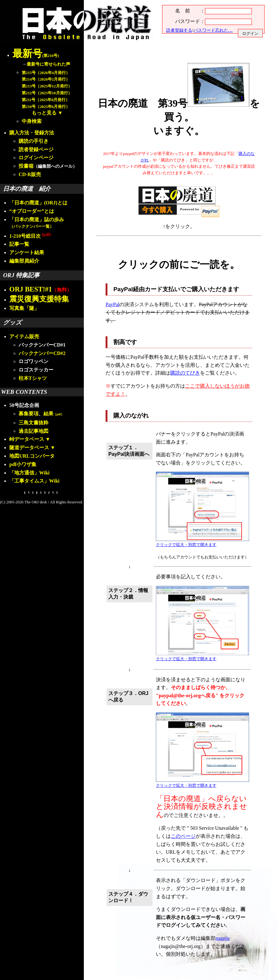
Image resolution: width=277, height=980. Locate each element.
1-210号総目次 (30, 236)
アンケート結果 (27, 252)
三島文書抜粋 (34, 423)
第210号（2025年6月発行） (46, 107)
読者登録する (179, 30)
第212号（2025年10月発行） (47, 93)
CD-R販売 (30, 174)
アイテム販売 (24, 336)
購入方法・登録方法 (32, 133)
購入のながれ (131, 415)
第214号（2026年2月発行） (46, 79)
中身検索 (32, 121)
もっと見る (44, 113)
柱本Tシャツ (33, 378)
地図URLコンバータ (32, 456)
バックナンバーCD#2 (42, 353)
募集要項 (29, 414)
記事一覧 (19, 244)
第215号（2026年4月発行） (46, 73)
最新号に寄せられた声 (48, 64)
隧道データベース (29, 448)
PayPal (112, 304)
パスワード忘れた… (213, 30)
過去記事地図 (34, 431)
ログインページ (36, 158)
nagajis (223, 938)
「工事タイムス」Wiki (34, 481)
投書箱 (26, 166)
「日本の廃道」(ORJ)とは (38, 203)
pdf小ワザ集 (23, 464)
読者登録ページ (36, 149)
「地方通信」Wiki (30, 473)
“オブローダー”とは (32, 211)
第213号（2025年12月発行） (47, 86)
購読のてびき (185, 373)
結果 (54, 414)
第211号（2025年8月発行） (46, 100)
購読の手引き (34, 141)
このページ (183, 836)
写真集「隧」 (24, 308)
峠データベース (27, 439)
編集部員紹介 (24, 261)
